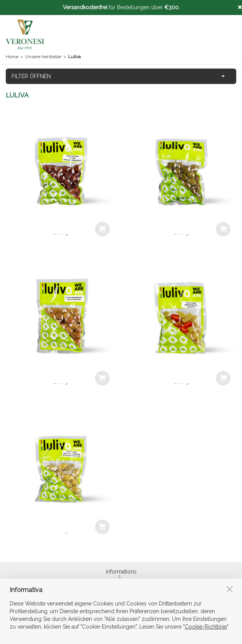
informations (121, 574)
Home (12, 57)
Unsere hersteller (43, 57)
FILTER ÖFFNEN (31, 76)
